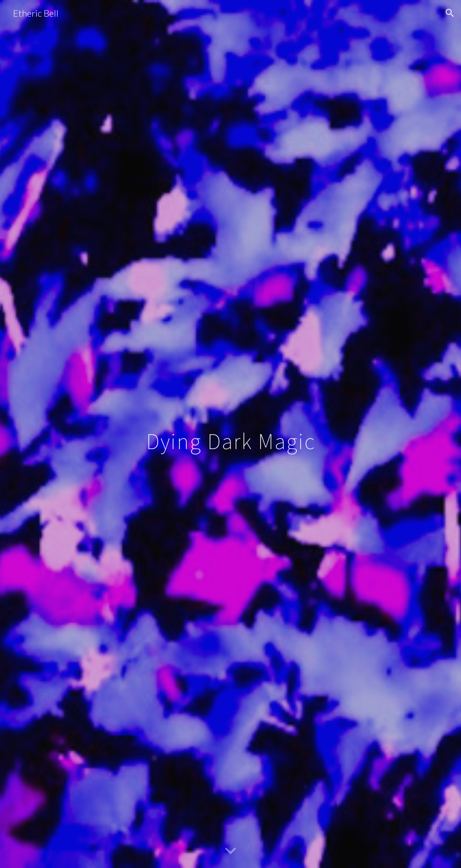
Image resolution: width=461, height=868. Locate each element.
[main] (230, 434)
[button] (450, 13)
